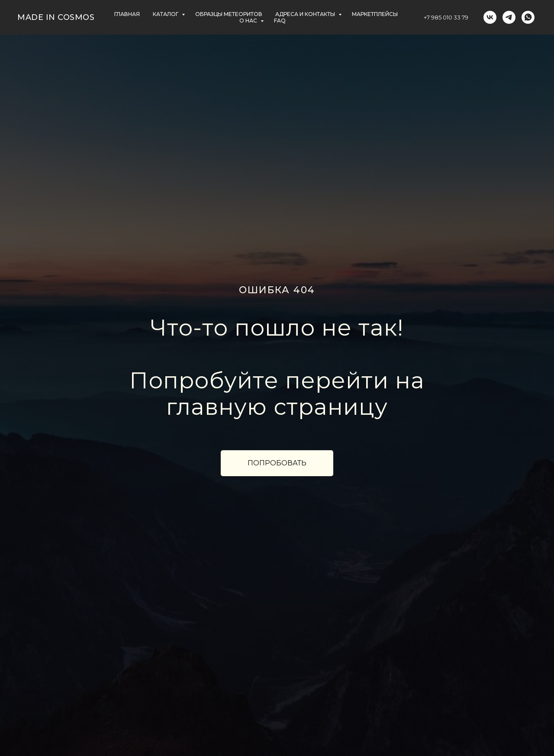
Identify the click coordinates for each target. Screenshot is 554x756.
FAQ (280, 21)
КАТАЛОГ (166, 14)
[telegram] (509, 17)
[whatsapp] (528, 17)
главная (127, 14)
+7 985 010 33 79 (446, 17)
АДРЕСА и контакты (306, 14)
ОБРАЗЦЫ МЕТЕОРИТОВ (229, 14)
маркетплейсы (375, 14)
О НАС (249, 21)
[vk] (490, 17)
